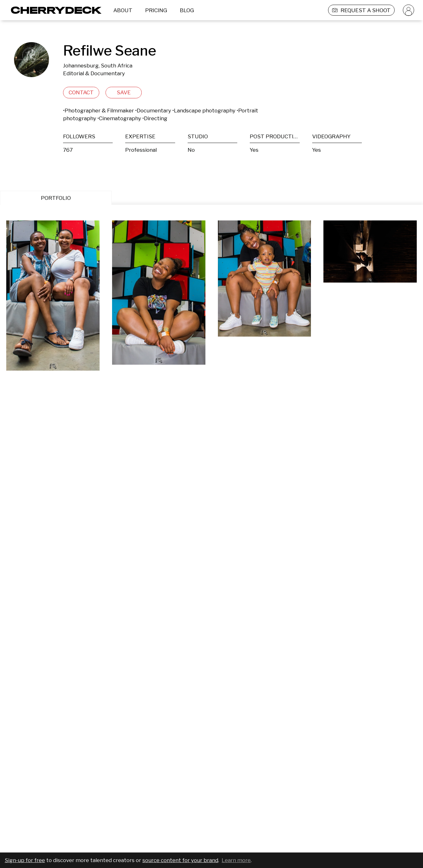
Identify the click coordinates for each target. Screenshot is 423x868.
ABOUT (123, 10)
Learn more (236, 860)
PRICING (156, 10)
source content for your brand (180, 860)
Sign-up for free (25, 860)
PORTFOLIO (56, 198)
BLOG (187, 10)
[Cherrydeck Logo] (54, 10)
